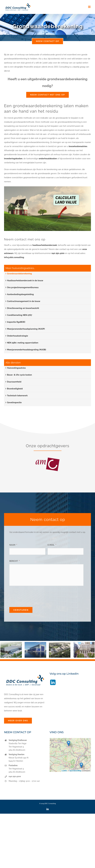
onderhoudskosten (48, 159)
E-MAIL (52, 545)
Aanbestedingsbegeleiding (20, 294)
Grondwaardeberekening (19, 274)
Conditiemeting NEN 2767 (20, 315)
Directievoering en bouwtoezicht (23, 308)
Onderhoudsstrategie (17, 336)
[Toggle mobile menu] (90, 7)
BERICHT (14, 561)
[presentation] (30, 595)
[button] (2, 650)
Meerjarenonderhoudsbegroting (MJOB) (27, 350)
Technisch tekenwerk (17, 396)
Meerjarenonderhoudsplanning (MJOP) (26, 329)
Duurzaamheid (14, 382)
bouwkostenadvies (78, 146)
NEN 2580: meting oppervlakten (23, 343)
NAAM (13, 545)
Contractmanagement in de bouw (24, 301)
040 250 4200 (58, 253)
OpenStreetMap (75, 771)
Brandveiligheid (15, 389)
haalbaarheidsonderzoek (45, 245)
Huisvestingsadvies (16, 368)
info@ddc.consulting (14, 257)
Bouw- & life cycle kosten (19, 375)
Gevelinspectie (14, 402)
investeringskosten (13, 159)
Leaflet (64, 771)
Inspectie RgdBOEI (16, 322)
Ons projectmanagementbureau (23, 287)
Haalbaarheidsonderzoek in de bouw (25, 281)
